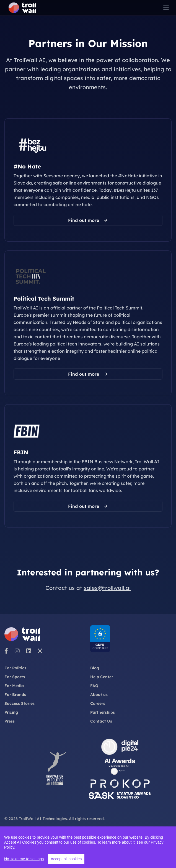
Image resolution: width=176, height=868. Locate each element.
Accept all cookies (66, 859)
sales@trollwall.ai (107, 588)
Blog (95, 668)
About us (99, 695)
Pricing (11, 712)
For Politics (15, 668)
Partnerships (103, 712)
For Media (14, 686)
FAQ (94, 686)
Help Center (102, 677)
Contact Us (101, 721)
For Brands (15, 695)
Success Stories (20, 703)
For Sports (15, 677)
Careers (98, 703)
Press (10, 721)
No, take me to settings (24, 859)
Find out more (88, 220)
